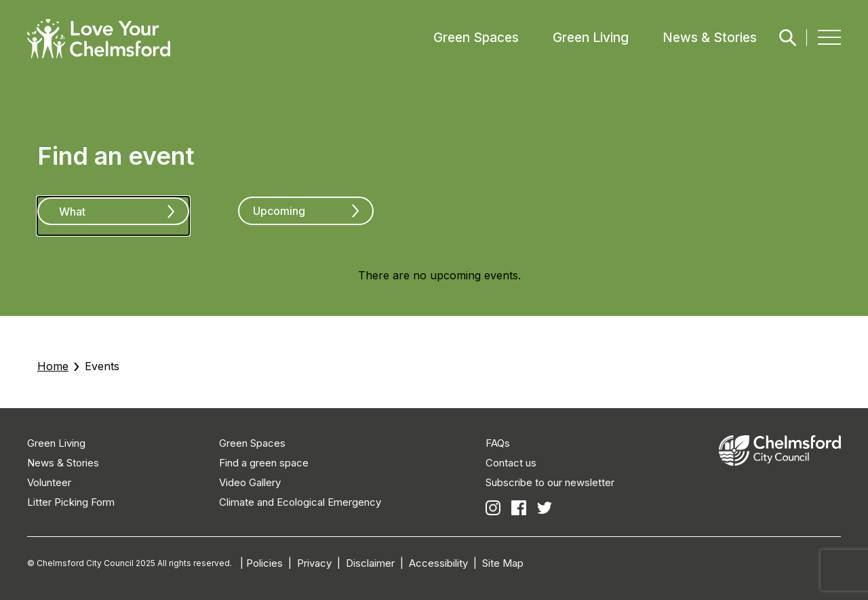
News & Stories (710, 38)
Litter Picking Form (71, 502)
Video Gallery (250, 482)
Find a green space (264, 463)
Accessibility (438, 563)
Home (53, 366)
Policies (264, 563)
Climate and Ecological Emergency (300, 502)
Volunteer (49, 482)
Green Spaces (476, 38)
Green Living (591, 38)
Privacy (314, 563)
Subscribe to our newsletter (550, 482)
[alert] (439, 276)
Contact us (511, 463)
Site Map (503, 563)
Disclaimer (370, 563)
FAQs (498, 443)
